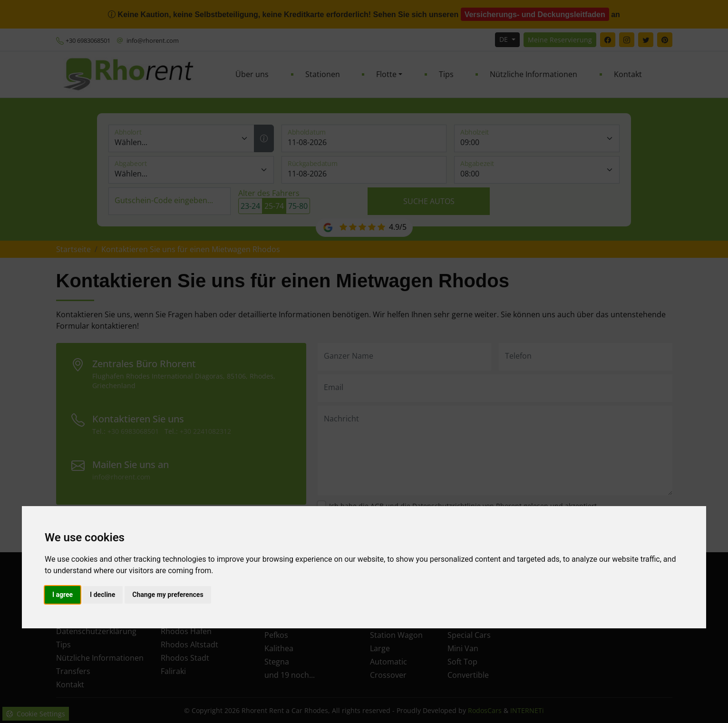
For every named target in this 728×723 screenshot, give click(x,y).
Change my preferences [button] (168, 595)
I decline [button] (102, 595)
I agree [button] (63, 595)
